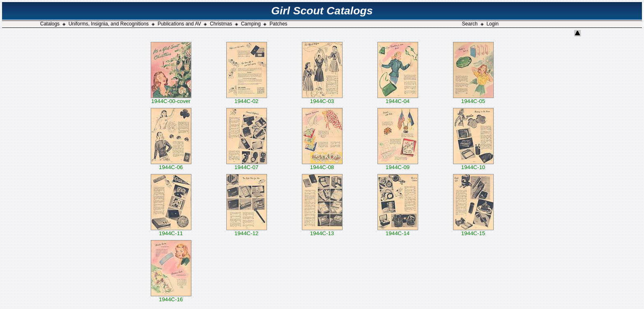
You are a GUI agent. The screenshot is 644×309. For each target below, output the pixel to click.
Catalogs (50, 24)
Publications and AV (179, 24)
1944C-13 (322, 231)
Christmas (221, 24)
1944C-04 (398, 99)
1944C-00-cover (171, 99)
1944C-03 (322, 99)
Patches (278, 24)
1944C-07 (247, 165)
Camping (251, 24)
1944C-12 (247, 231)
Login (492, 24)
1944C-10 (473, 165)
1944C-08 (322, 165)
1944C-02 (247, 99)
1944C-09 (398, 165)
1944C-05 (473, 99)
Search (470, 24)
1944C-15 (473, 231)
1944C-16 (171, 297)
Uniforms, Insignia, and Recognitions (109, 24)
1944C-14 (398, 231)
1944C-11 (171, 231)
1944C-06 (171, 165)
